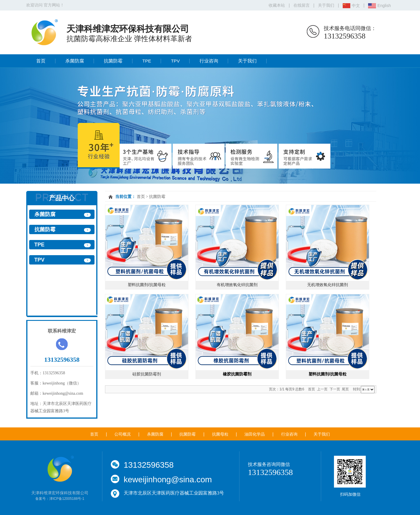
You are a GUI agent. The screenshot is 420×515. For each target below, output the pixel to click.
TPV (175, 61)
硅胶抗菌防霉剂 (147, 374)
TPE (147, 61)
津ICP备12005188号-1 (67, 499)
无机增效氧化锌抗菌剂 (328, 285)
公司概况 (123, 434)
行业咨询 (209, 61)
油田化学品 (255, 434)
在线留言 (302, 5)
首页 (41, 61)
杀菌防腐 (75, 61)
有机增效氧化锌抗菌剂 (237, 285)
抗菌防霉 (113, 61)
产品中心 (62, 198)
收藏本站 (277, 5)
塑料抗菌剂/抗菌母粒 (147, 285)
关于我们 (326, 5)
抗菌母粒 (220, 434)
